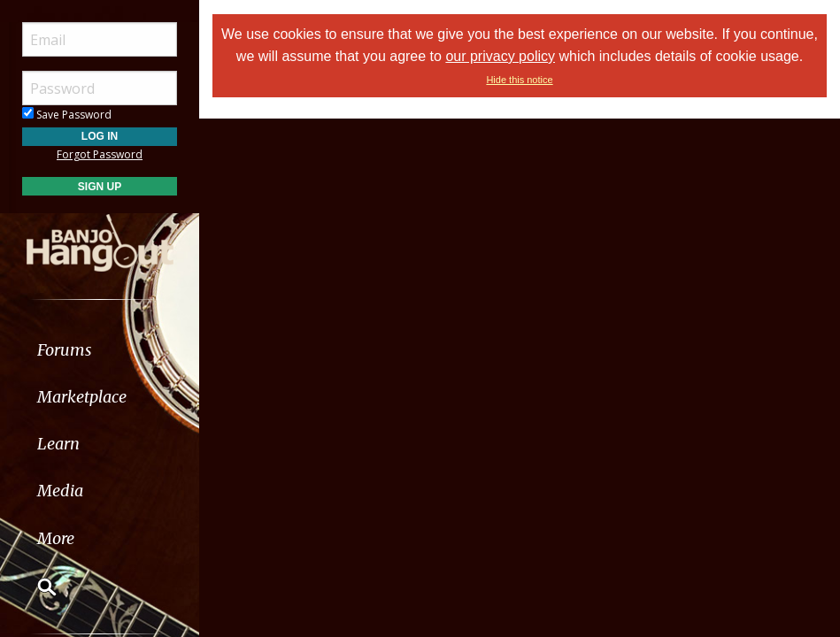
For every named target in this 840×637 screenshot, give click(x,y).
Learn (58, 444)
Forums (65, 350)
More (56, 538)
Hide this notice (519, 80)
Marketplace (82, 397)
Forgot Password (100, 154)
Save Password (67, 115)
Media (60, 491)
